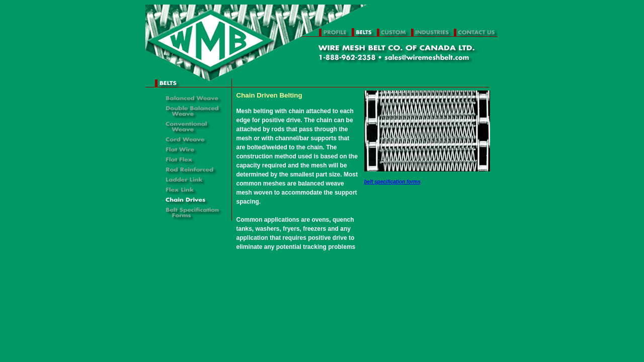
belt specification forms (392, 182)
